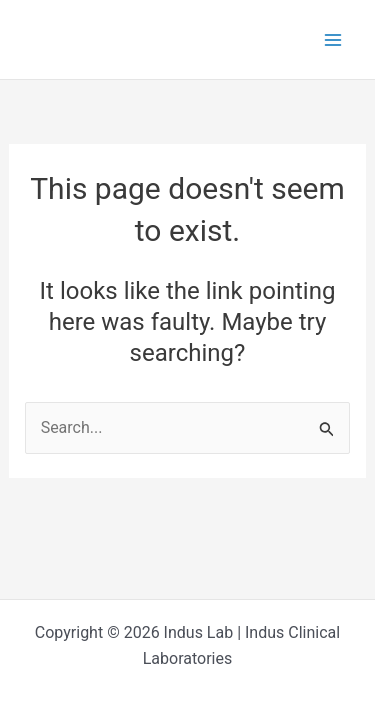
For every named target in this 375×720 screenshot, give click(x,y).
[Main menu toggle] (333, 40)
